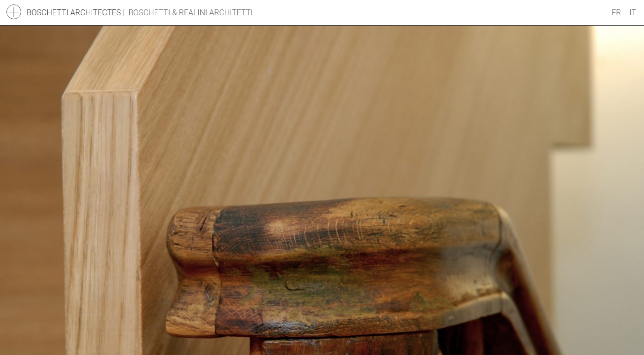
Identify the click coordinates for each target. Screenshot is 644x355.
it (633, 13)
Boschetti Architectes (74, 13)
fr (616, 13)
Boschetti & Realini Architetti (191, 13)
